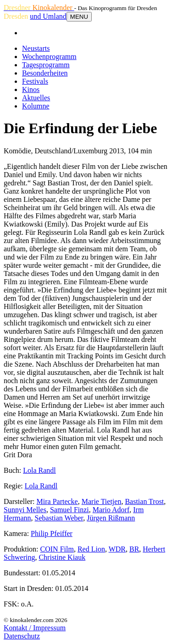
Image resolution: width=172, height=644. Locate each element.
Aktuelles (36, 98)
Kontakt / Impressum (35, 628)
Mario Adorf (111, 510)
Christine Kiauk (62, 557)
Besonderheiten (45, 73)
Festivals (35, 81)
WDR (117, 549)
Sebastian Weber (59, 518)
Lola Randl (39, 470)
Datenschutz (22, 636)
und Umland (48, 16)
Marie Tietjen (102, 501)
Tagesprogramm (46, 65)
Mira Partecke (57, 501)
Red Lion (91, 549)
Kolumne (36, 106)
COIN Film (57, 549)
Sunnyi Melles (25, 510)
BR (134, 549)
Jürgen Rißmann (111, 518)
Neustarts (36, 48)
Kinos (31, 89)
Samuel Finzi (69, 510)
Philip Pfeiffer (52, 533)
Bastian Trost (144, 501)
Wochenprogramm (49, 57)
